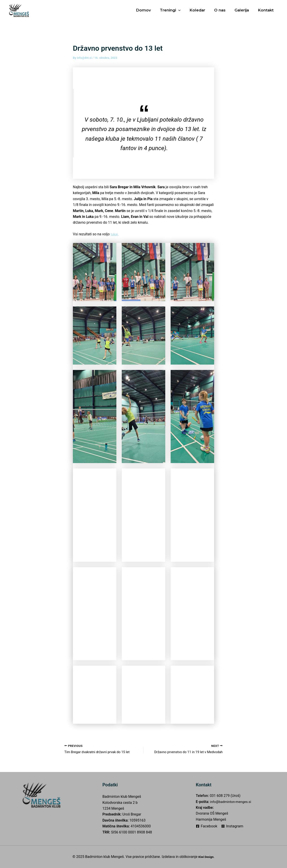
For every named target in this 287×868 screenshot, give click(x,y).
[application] (184, 10)
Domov (151, 10)
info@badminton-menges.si (232, 802)
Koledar (202, 10)
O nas (223, 10)
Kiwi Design (206, 857)
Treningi (176, 10)
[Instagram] (232, 826)
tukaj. (115, 234)
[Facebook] (207, 826)
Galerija (244, 10)
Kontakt (266, 10)
